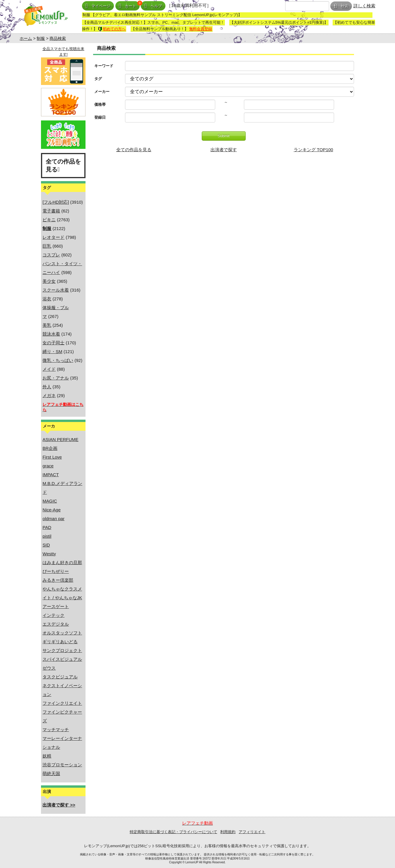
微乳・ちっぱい (58, 360)
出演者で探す (224, 150)
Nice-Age (52, 510)
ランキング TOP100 (313, 150)
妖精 (47, 756)
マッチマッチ (56, 730)
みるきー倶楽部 (58, 580)
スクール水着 (56, 290)
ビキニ (49, 220)
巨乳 (47, 246)
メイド (49, 369)
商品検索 (58, 38)
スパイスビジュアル (62, 659)
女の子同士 (53, 343)
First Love (52, 457)
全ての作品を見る (63, 165)
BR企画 (50, 448)
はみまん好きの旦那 (62, 563)
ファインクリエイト (62, 703)
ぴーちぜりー (56, 571)
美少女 (49, 281)
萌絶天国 (51, 773)
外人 (47, 387)
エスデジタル (56, 624)
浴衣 (47, 299)
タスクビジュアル (60, 677)
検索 (341, 6)
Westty (49, 554)
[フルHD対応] (56, 202)
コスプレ (51, 255)
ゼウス (49, 668)
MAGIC (50, 501)
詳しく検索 (364, 6)
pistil (47, 536)
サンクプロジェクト (62, 650)
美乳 (47, 325)
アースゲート (56, 606)
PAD (47, 527)
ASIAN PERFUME (60, 439)
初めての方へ (112, 29)
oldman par (53, 519)
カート (128, 6)
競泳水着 (51, 334)
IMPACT (51, 475)
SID (46, 545)
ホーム (26, 38)
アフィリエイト (252, 832)
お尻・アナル (56, 378)
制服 (41, 38)
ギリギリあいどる (60, 642)
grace (48, 466)
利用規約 (228, 832)
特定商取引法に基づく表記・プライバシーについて (173, 832)
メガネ (49, 395)
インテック (53, 615)
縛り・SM (52, 352)
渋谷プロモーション (62, 765)
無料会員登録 (201, 29)
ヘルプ (153, 6)
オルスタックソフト (62, 633)
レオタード (53, 237)
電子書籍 (51, 211)
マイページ (98, 6)
